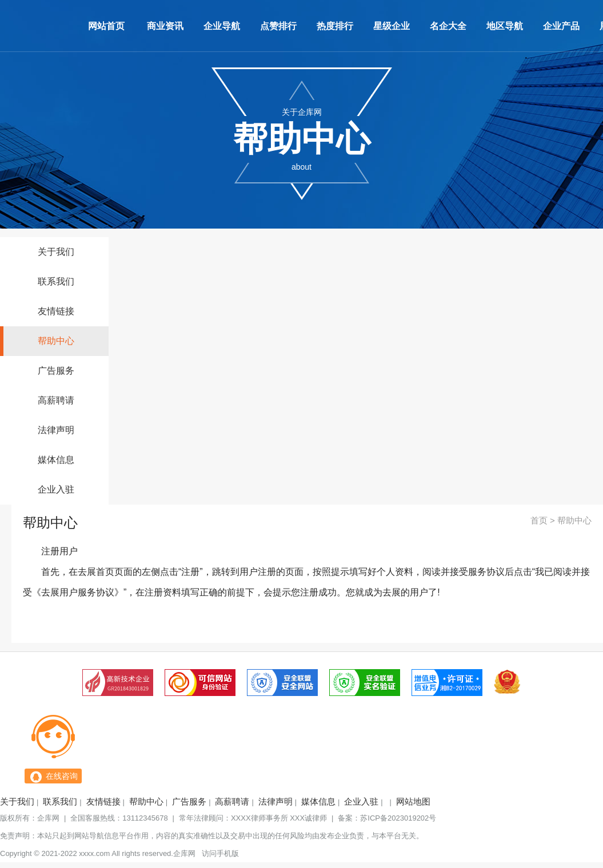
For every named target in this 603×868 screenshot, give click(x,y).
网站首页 (106, 26)
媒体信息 (56, 460)
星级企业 (392, 26)
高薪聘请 (56, 400)
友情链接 (56, 311)
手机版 (228, 853)
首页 (539, 520)
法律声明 (56, 430)
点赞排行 (278, 26)
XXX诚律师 (308, 818)
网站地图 (413, 801)
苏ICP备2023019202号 (398, 818)
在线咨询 (62, 776)
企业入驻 (56, 489)
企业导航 (222, 26)
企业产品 (561, 26)
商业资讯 (165, 26)
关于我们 (56, 252)
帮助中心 (56, 341)
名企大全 (448, 26)
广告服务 (56, 371)
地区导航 (505, 26)
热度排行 (335, 26)
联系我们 (56, 281)
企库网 (48, 818)
